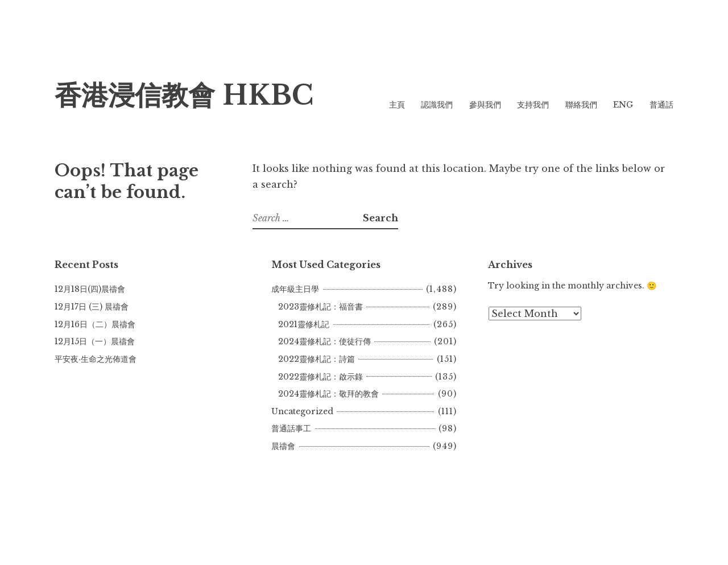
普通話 (661, 105)
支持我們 (533, 105)
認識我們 (437, 105)
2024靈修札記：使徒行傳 (324, 341)
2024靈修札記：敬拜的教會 (328, 394)
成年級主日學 (295, 289)
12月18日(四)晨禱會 (90, 289)
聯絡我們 (581, 105)
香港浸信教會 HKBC (184, 95)
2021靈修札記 (304, 324)
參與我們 (485, 105)
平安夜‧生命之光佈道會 (96, 359)
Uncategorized (302, 411)
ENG (623, 105)
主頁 (397, 105)
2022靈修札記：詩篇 (317, 359)
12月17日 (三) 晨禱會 (92, 307)
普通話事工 (291, 428)
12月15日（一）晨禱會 (95, 341)
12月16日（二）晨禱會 (95, 324)
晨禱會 (283, 446)
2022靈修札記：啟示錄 (320, 377)
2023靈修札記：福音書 (320, 307)
